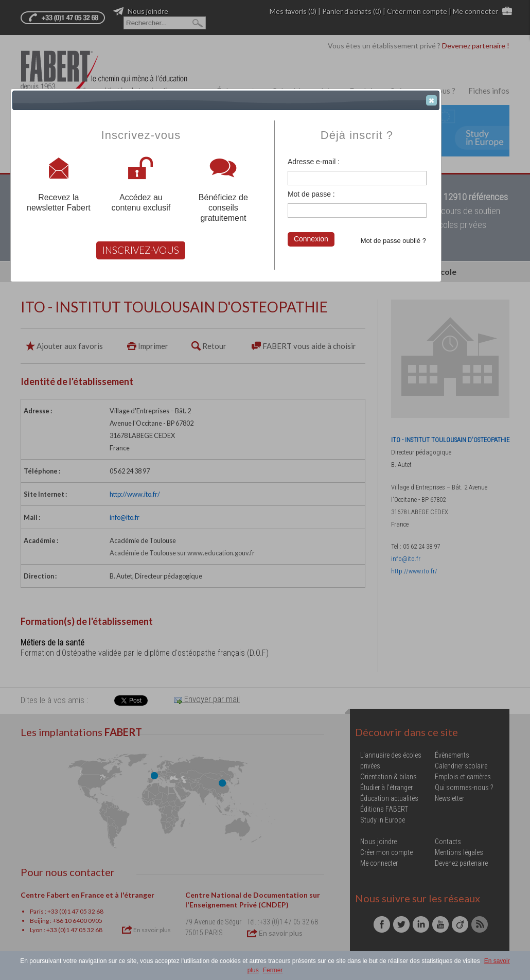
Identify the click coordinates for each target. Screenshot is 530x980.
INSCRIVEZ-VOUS (141, 250)
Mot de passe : (311, 194)
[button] (431, 100)
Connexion (311, 239)
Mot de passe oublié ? (393, 241)
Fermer (273, 970)
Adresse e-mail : (314, 162)
